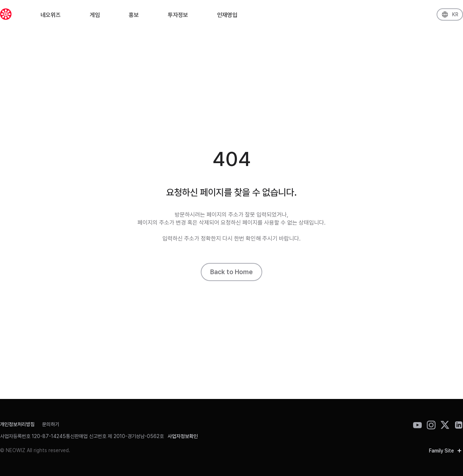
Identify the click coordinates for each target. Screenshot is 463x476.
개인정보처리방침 (17, 424)
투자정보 (178, 17)
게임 (95, 17)
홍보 (134, 17)
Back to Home (231, 272)
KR (455, 16)
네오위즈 (51, 17)
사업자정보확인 (183, 436)
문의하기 (51, 424)
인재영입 (227, 17)
